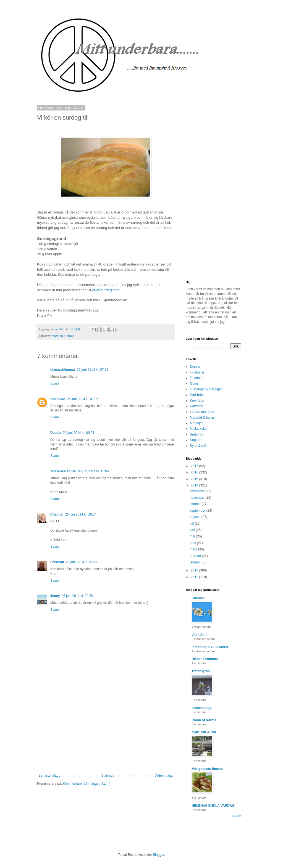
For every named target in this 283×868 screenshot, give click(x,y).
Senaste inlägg (49, 776)
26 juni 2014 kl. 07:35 (83, 399)
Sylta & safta (199, 446)
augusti (195, 517)
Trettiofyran (201, 671)
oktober (196, 504)
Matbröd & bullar (63, 336)
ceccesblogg (202, 708)
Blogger (158, 855)
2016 (195, 472)
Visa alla (236, 816)
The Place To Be (63, 471)
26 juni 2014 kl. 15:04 (93, 471)
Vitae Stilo (200, 635)
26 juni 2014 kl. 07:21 (93, 370)
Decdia (56, 433)
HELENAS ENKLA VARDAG (213, 806)
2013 (195, 570)
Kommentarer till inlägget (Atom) (87, 784)
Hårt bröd (197, 395)
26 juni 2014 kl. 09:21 (78, 433)
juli (192, 524)
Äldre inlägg (164, 776)
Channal (57, 514)
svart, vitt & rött (204, 732)
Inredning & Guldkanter (210, 647)
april (193, 543)
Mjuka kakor (199, 429)
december (197, 491)
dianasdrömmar (63, 370)
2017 (195, 466)
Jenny (55, 596)
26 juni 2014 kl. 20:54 (81, 514)
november (197, 498)
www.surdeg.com (106, 290)
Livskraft (57, 562)
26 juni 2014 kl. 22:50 (77, 596)
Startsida (108, 776)
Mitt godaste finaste (207, 769)
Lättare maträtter (202, 412)
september (198, 511)
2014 (195, 485)
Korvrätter (197, 401)
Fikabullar (197, 372)
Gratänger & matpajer (206, 389)
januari (195, 562)
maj (193, 536)
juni (193, 530)
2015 (195, 479)
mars (194, 549)
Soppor (195, 440)
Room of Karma (204, 720)
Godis (194, 383)
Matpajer (196, 423)
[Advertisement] (106, 732)
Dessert (196, 367)
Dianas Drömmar (205, 659)
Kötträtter (197, 406)
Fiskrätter (197, 378)
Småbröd (197, 434)
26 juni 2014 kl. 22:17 (82, 562)
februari (196, 556)
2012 (195, 577)
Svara (55, 383)
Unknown (58, 399)
